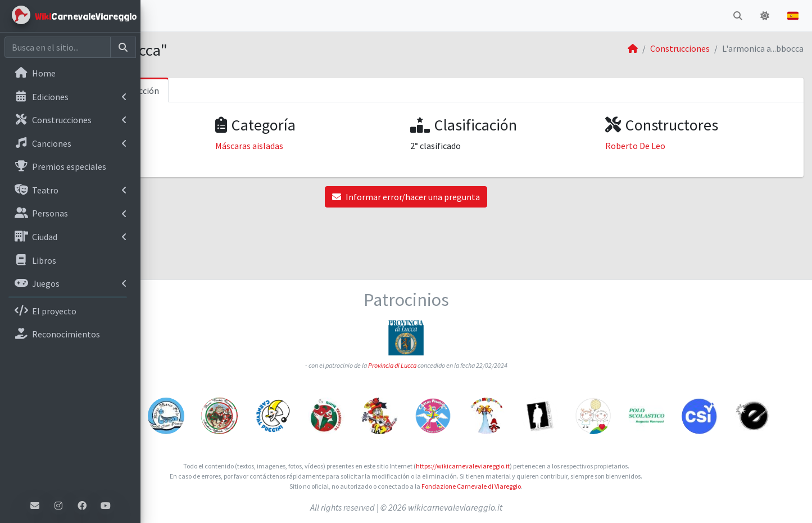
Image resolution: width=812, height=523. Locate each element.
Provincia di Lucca (462, 312)
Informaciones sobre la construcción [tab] (229, 91)
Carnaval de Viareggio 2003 (212, 146)
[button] (158, 16)
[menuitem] (70, 74)
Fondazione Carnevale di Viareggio (541, 486)
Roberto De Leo (671, 146)
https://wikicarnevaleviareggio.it (533, 466)
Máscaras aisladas (354, 146)
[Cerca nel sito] (58, 47)
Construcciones (680, 48)
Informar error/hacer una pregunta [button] (476, 197)
